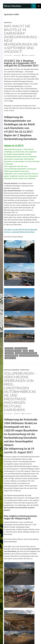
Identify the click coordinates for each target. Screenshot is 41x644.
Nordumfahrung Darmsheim (29, 356)
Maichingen (9, 353)
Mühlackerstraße (12, 356)
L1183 (31, 351)
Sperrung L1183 (10, 358)
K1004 (25, 351)
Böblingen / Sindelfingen (21, 370)
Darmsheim (9, 348)
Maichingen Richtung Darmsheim (26, 353)
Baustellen (8, 23)
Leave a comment (29, 55)
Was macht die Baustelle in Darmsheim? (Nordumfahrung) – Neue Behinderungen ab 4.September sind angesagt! (22, 39)
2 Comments (28, 414)
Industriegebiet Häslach (13, 351)
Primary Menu (39, 6)
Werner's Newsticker (13, 6)
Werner (18, 55)
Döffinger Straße (21, 348)
